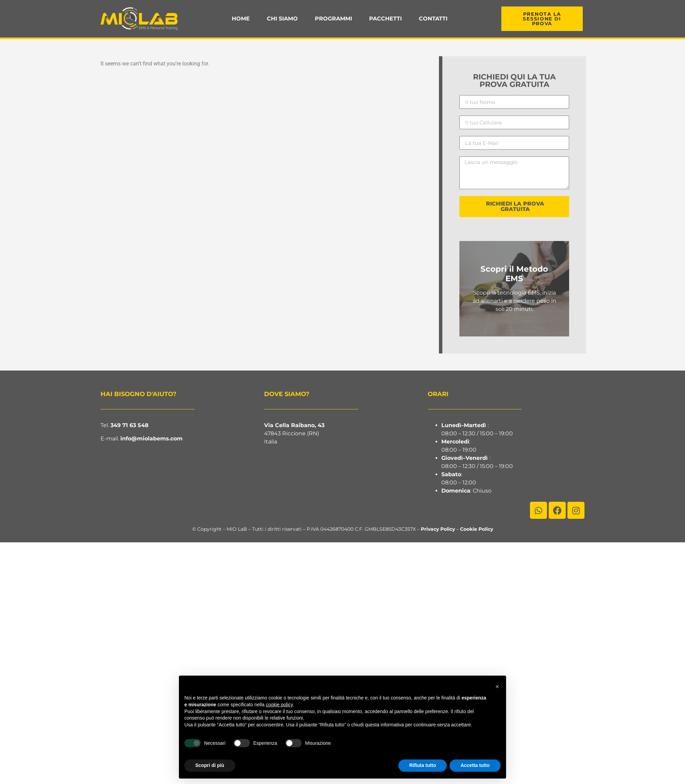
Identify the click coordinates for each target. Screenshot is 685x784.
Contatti (433, 19)
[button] (497, 687)
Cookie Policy (477, 529)
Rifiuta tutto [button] (423, 765)
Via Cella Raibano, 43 (294, 425)
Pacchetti (385, 19)
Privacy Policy (438, 529)
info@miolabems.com (151, 439)
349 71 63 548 (130, 425)
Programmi (333, 19)
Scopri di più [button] (210, 765)
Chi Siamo (282, 19)
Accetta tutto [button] (475, 765)
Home (241, 19)
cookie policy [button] (279, 705)
